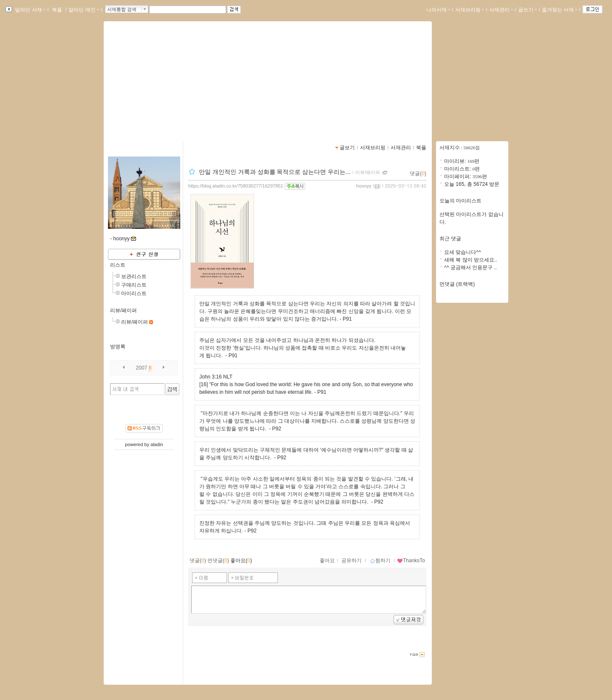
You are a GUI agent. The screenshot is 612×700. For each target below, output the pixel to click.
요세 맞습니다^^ (463, 252)
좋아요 (327, 561)
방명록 (118, 347)
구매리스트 (134, 285)
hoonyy (364, 186)
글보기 (347, 148)
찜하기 (380, 561)
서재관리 (501, 10)
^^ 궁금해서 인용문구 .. (470, 267)
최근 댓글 (450, 239)
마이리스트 (134, 293)
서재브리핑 (470, 10)
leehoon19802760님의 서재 (168, 79)
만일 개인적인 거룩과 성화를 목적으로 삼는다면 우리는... (275, 172)
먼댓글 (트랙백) (457, 284)
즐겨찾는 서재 (560, 10)
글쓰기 (527, 10)
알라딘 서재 (30, 10)
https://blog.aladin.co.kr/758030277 (159, 88)
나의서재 (438, 10)
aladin (157, 444)
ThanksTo (411, 561)
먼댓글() (218, 561)
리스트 (118, 265)
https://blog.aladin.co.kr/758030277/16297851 (236, 186)
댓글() (418, 174)
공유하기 (351, 561)
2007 (142, 368)
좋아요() (241, 561)
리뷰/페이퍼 (123, 310)
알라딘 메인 (84, 10)
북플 (57, 10)
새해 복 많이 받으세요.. (471, 260)
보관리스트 (134, 276)
